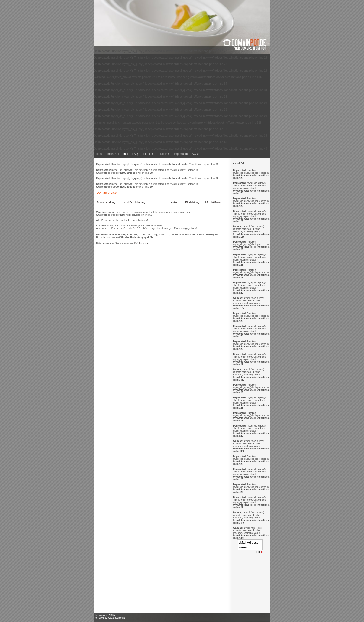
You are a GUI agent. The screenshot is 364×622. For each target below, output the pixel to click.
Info (126, 154)
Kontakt (165, 154)
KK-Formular (141, 243)
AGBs (195, 154)
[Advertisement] (250, 584)
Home (100, 154)
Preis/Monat (213, 202)
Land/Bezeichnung (134, 202)
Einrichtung (192, 202)
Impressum (181, 154)
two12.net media (116, 618)
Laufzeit (175, 202)
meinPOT (113, 154)
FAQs (136, 154)
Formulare (150, 154)
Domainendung (106, 202)
